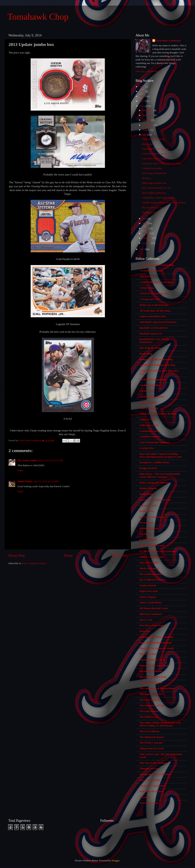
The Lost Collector (149, 731)
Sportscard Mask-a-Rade (153, 677)
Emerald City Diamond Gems (155, 500)
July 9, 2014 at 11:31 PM (51, 460)
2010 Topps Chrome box (154, 173)
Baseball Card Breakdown (154, 328)
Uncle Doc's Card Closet (153, 786)
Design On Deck (148, 468)
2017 (142, 91)
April (145, 228)
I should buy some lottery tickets (158, 198)
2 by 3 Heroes (147, 276)
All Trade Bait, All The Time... (156, 311)
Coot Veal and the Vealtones (154, 442)
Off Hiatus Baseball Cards (154, 608)
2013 (142, 249)
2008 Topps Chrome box (154, 183)
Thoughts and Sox (149, 768)
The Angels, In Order (151, 694)
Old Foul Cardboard (151, 614)
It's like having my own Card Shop (158, 551)
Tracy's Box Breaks (150, 780)
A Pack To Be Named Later (154, 293)
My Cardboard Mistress (152, 580)
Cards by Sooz (147, 391)
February (147, 238)
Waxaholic (145, 797)
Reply (20, 470)
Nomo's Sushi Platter (151, 602)
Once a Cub (146, 620)
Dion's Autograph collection (154, 483)
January (147, 243)
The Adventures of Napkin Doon (157, 688)
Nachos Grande (148, 585)
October (147, 120)
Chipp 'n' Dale (147, 419)
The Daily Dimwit (149, 711)
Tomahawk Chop (38, 17)
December (148, 110)
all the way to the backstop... (155, 305)
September (148, 125)
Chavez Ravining (149, 408)
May (145, 223)
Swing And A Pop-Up (151, 683)
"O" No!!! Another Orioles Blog (157, 265)
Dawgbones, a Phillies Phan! (155, 462)
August (146, 130)
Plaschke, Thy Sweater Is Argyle (157, 648)
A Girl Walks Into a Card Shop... (157, 282)
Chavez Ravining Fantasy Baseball (158, 414)
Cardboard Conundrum (152, 379)
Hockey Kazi (146, 523)
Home (69, 555)
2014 (142, 106)
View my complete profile (149, 71)
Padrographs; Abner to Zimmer (157, 637)
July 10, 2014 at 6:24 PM (46, 481)
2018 (142, 87)
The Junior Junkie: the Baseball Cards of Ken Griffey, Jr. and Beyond (160, 724)
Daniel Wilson (25, 481)
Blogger (116, 860)
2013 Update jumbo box (154, 193)
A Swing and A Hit (149, 299)
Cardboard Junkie (149, 385)
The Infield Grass (149, 717)
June (145, 218)
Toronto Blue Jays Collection (155, 774)
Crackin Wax (147, 448)
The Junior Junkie (27, 460)
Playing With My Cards (152, 660)
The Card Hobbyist (150, 700)
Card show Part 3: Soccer (155, 154)
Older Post (120, 555)
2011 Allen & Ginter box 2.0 (156, 188)
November (148, 115)
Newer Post (17, 555)
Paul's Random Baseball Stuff (155, 643)
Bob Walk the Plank (150, 348)
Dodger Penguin (148, 488)
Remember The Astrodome (154, 665)
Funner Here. (147, 511)
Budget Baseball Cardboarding (156, 359)
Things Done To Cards (151, 748)
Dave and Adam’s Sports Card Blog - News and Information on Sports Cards (161, 455)
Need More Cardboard (168, 41)
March (146, 233)
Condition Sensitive (150, 437)
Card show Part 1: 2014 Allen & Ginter (162, 163)
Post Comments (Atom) (34, 563)
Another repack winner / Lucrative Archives (164, 203)
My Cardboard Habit (151, 574)
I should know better (152, 168)
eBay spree (147, 144)
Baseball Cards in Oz (151, 334)
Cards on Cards (148, 402)
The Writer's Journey (151, 743)
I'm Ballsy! (145, 534)
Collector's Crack (149, 425)
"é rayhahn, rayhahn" (151, 271)
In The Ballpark (148, 540)
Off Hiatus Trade (150, 212)
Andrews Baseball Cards (153, 316)
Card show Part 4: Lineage (155, 149)
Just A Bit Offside (149, 563)
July (145, 135)
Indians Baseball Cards (152, 545)
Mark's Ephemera (149, 568)
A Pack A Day (147, 288)
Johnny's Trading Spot (152, 557)
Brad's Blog (146, 354)
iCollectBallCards (149, 528)
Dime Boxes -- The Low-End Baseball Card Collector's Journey (159, 475)
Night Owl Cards (149, 591)
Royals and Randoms (151, 671)
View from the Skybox (151, 791)
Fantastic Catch (148, 505)
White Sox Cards (149, 803)
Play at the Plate (148, 654)
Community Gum (149, 431)
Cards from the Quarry (152, 397)
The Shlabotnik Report (152, 737)
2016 (142, 96)
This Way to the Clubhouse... (155, 763)
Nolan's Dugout (148, 597)
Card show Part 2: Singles (155, 158)
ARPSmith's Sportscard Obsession (158, 322)
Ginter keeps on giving (153, 139)
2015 (142, 101)
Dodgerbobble (147, 494)
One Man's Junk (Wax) (152, 625)
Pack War (145, 631)
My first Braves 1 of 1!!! (154, 208)
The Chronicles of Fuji (152, 705)
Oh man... (147, 178)
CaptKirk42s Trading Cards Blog (157, 365)
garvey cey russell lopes (152, 517)
